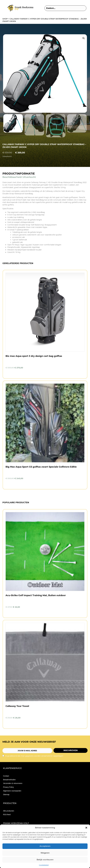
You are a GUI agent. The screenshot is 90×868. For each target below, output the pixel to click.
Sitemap (6, 794)
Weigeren (45, 853)
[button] (86, 828)
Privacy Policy (8, 787)
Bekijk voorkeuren (45, 860)
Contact (6, 776)
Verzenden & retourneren (13, 783)
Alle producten (9, 811)
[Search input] (65, 8)
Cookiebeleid (44, 865)
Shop (5, 19)
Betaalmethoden (9, 780)
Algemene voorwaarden (12, 791)
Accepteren (45, 846)
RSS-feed (7, 815)
